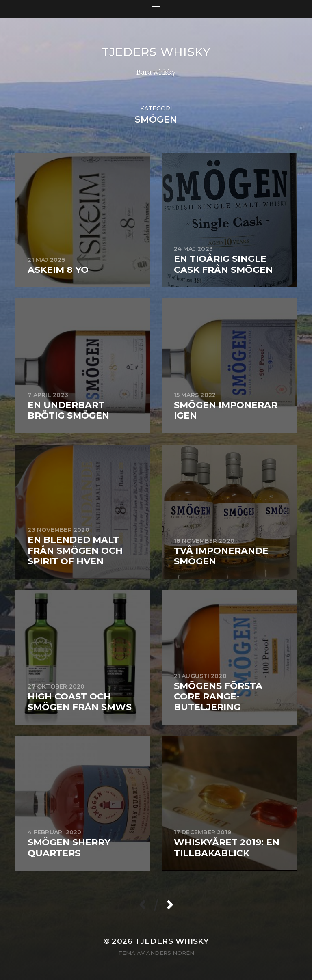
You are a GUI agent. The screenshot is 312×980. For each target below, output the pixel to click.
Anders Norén (170, 953)
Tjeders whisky (156, 52)
